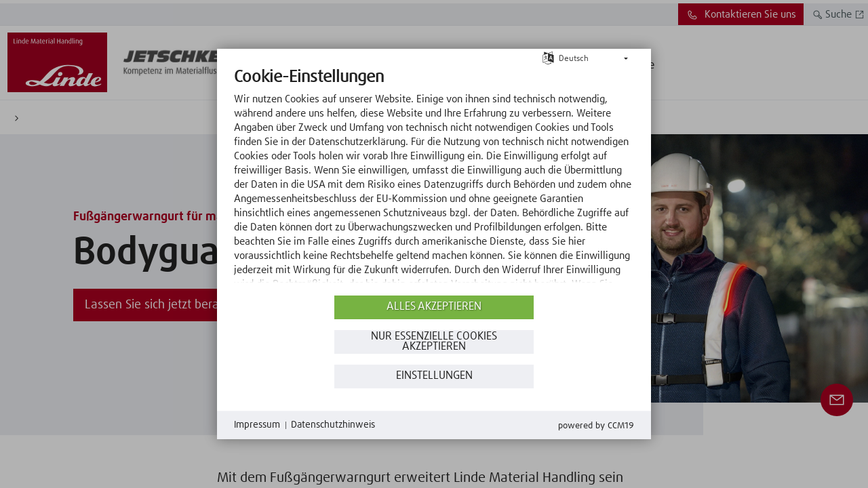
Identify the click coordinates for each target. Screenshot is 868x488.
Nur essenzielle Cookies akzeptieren (434, 342)
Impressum (257, 425)
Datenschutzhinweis (333, 425)
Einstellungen (434, 376)
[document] (434, 180)
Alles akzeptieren (434, 307)
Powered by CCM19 (596, 426)
